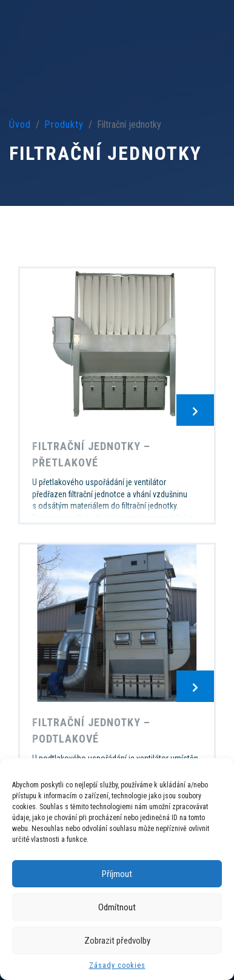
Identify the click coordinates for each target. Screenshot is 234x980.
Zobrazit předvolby (117, 941)
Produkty (64, 124)
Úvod (20, 124)
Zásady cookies (117, 965)
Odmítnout (117, 907)
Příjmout (117, 874)
